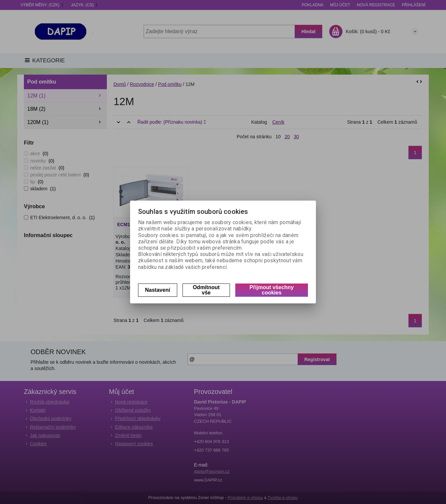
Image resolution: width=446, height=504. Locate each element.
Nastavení (158, 290)
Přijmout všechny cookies (272, 290)
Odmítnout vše (206, 290)
